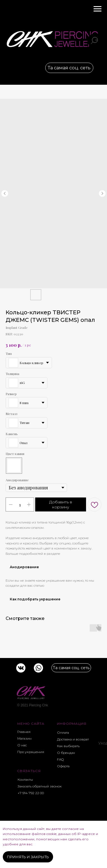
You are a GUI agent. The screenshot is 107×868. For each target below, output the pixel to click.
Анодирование (24, 567)
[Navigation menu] (98, 9)
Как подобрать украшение (35, 599)
